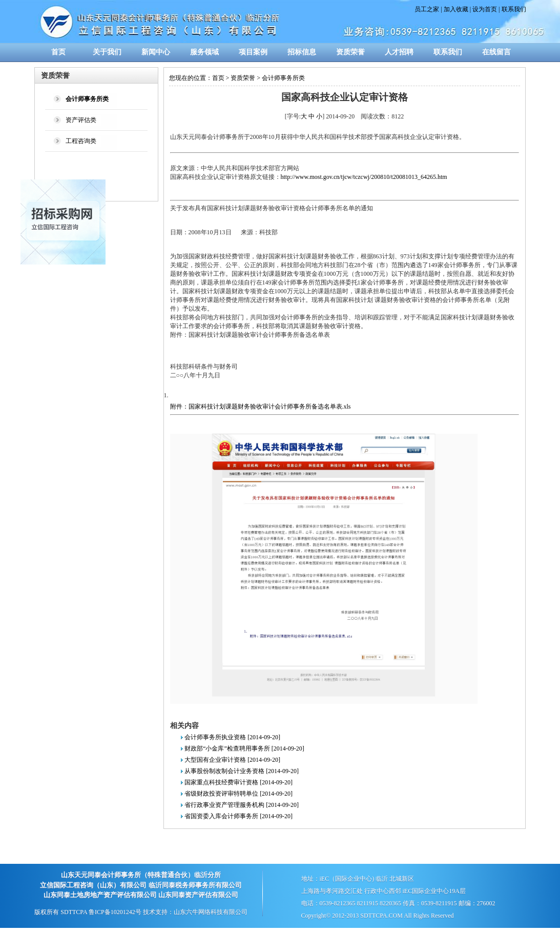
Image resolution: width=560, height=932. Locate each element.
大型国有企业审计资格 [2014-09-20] (232, 760)
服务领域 (204, 52)
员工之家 (427, 9)
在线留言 (496, 52)
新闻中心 (156, 52)
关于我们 (107, 52)
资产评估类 (81, 120)
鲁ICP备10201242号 (115, 912)
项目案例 (253, 52)
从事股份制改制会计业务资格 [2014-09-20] (242, 771)
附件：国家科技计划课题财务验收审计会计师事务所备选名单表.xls (261, 407)
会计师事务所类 (283, 78)
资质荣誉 (350, 52)
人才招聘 (399, 52)
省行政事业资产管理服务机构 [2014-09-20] (242, 805)
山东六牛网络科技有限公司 (211, 912)
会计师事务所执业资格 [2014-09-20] (232, 737)
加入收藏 (456, 9)
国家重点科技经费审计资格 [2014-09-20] (238, 782)
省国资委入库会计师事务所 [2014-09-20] (238, 816)
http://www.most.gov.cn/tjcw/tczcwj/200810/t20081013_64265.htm (364, 177)
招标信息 (302, 52)
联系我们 (514, 9)
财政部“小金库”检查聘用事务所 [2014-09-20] (244, 748)
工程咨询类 (81, 141)
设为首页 (485, 9)
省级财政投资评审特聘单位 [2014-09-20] (238, 794)
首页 (58, 52)
